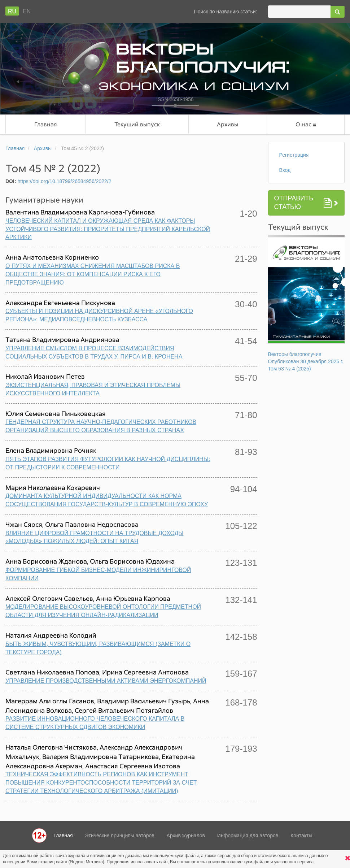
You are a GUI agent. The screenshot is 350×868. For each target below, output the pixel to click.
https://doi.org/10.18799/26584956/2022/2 (64, 181)
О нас (306, 124)
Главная (46, 124)
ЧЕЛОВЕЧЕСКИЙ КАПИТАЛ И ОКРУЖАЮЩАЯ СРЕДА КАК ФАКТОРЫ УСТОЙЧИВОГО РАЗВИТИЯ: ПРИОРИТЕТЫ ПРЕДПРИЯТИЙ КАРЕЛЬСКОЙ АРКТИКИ (108, 229)
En (27, 11)
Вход (285, 170)
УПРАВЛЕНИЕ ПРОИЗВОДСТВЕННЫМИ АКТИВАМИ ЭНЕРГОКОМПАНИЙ (106, 681)
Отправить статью (294, 203)
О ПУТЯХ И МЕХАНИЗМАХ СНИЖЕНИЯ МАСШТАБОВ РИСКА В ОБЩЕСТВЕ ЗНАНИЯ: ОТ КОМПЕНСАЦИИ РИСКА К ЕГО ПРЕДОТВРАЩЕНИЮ (93, 274)
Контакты (301, 836)
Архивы (227, 124)
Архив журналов (186, 836)
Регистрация (294, 155)
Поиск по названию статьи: (226, 12)
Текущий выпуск (137, 124)
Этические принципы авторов (119, 836)
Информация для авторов (248, 836)
